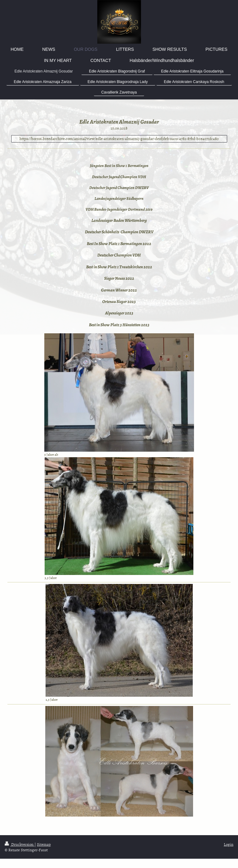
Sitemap (44, 844)
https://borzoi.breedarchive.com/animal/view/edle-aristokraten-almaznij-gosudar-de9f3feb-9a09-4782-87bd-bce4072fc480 (119, 138)
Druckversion (20, 844)
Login (229, 844)
